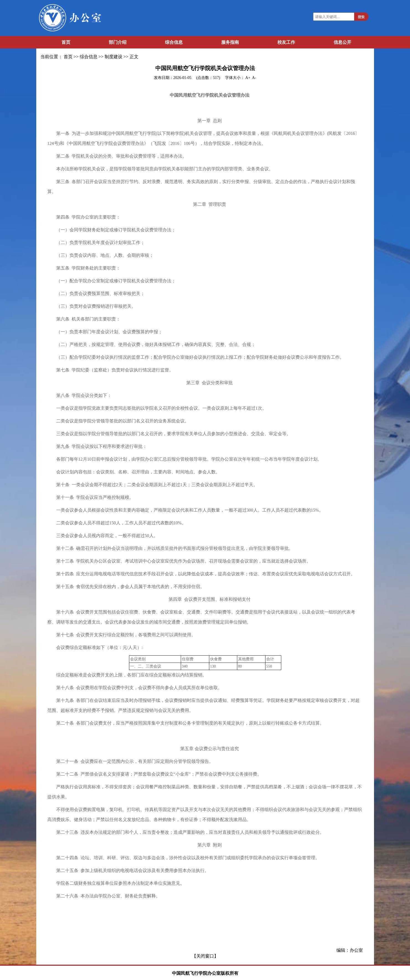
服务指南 (230, 42)
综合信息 (174, 42)
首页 (66, 42)
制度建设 (114, 57)
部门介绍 (118, 42)
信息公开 (342, 42)
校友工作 (286, 42)
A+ (248, 78)
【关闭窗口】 (205, 956)
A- (254, 78)
